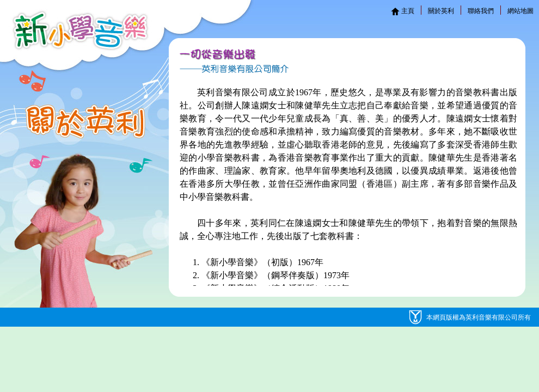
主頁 (403, 11)
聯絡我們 (481, 11)
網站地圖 (520, 11)
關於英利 (441, 11)
